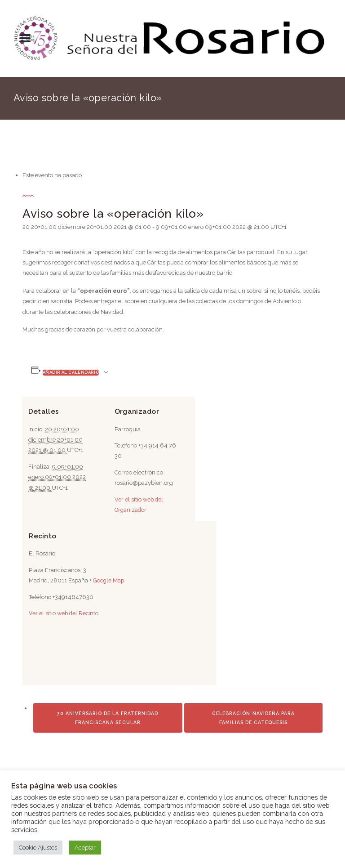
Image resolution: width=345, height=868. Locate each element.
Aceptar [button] (85, 848)
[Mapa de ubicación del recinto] (133, 672)
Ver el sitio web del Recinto (68, 613)
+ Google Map (111, 580)
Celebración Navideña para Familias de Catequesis (253, 752)
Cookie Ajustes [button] (38, 848)
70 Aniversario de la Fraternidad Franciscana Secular (108, 752)
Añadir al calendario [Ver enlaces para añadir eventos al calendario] (71, 372)
